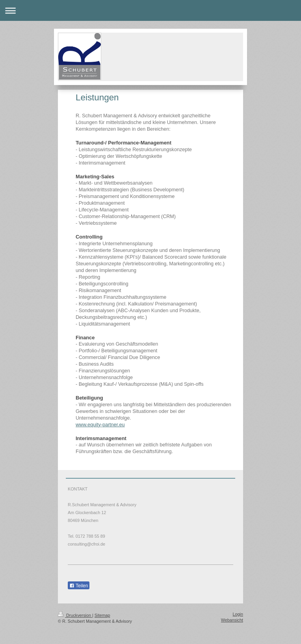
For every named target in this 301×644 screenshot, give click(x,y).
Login (238, 614)
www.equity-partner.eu (100, 425)
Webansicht (232, 620)
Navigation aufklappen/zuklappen (150, 10)
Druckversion (75, 615)
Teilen (79, 586)
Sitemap (102, 615)
